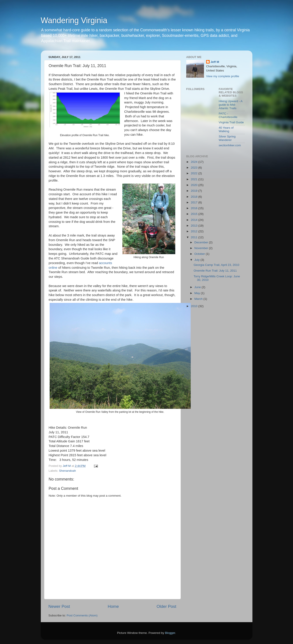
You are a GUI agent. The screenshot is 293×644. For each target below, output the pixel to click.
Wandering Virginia (74, 20)
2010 (194, 306)
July (198, 260)
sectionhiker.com (230, 145)
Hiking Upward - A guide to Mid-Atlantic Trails (230, 105)
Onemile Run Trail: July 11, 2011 (215, 271)
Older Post (166, 606)
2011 (194, 237)
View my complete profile (223, 76)
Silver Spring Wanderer (227, 138)
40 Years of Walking (226, 129)
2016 (194, 208)
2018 (194, 197)
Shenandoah (68, 471)
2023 (194, 168)
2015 (194, 214)
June (198, 287)
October (200, 254)
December (202, 242)
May (198, 293)
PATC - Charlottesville (228, 115)
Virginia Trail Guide (231, 122)
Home (113, 606)
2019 (194, 191)
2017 (194, 202)
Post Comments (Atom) (82, 615)
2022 (194, 173)
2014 (194, 220)
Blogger (170, 633)
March (199, 299)
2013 (194, 226)
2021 (194, 179)
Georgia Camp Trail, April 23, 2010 (216, 265)
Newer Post (59, 606)
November (202, 248)
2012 (194, 231)
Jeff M (215, 62)
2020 (194, 185)
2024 (194, 162)
